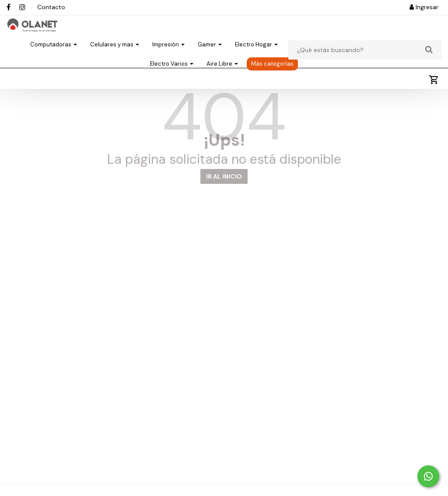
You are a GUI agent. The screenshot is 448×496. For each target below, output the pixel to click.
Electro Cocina (390, 60)
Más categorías (272, 79)
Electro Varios (172, 79)
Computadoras (54, 60)
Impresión (168, 60)
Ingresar (424, 7)
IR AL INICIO (224, 201)
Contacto (51, 7)
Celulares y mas (115, 60)
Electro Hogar (256, 60)
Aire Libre (222, 79)
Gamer (210, 60)
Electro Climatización (323, 60)
